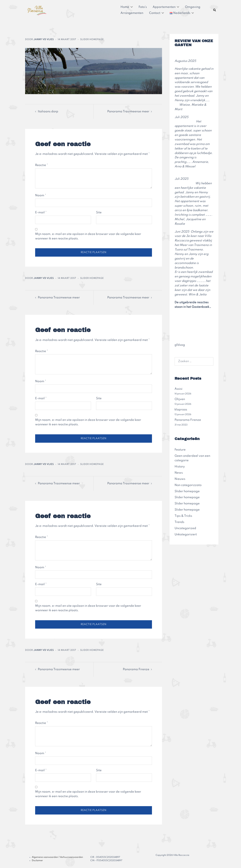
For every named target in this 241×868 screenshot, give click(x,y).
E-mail (41, 212)
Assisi (178, 389)
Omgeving (193, 7)
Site (99, 212)
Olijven (180, 399)
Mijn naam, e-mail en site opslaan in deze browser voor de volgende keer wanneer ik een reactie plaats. (88, 236)
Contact (155, 13)
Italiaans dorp (48, 112)
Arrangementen (132, 13)
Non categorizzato (188, 485)
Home (125, 7)
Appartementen (164, 7)
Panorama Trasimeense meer (128, 112)
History (180, 467)
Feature (180, 450)
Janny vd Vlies (44, 40)
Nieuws (180, 479)
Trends (179, 522)
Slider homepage (92, 40)
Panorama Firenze (136, 669)
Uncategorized (185, 528)
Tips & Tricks (183, 516)
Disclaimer (37, 861)
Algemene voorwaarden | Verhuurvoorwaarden (57, 857)
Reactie (42, 165)
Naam (41, 195)
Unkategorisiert (186, 534)
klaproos (181, 410)
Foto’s (143, 7)
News (179, 473)
